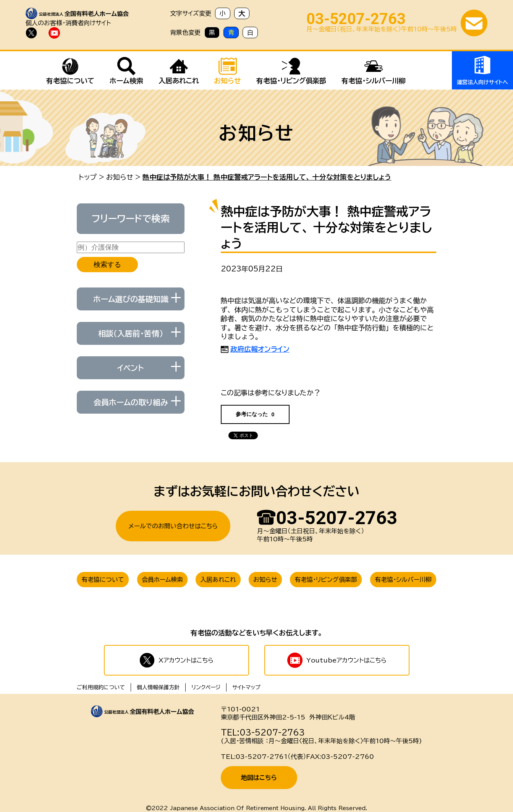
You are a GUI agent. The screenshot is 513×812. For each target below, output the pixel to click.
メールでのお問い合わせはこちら (173, 526)
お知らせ (120, 177)
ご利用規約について (101, 687)
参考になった (255, 414)
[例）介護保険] (131, 247)
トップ (88, 177)
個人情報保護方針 (158, 687)
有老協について (103, 580)
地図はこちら (259, 778)
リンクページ (206, 687)
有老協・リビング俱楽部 (326, 580)
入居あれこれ (218, 580)
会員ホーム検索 (162, 580)
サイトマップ (246, 687)
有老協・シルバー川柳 (403, 580)
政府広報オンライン (260, 349)
